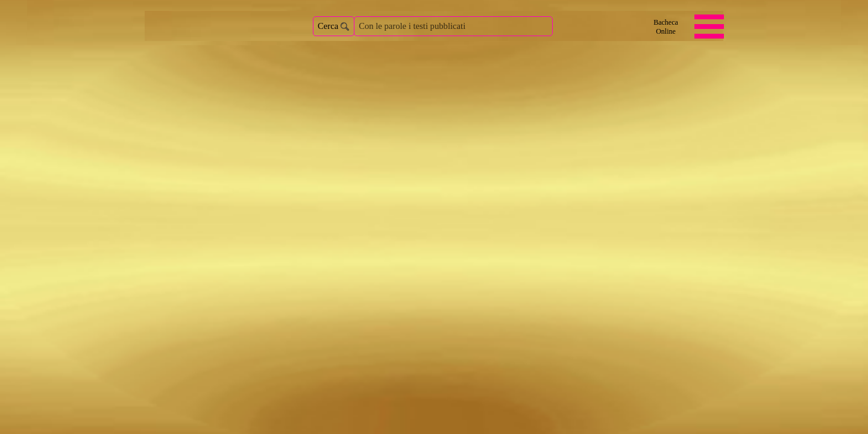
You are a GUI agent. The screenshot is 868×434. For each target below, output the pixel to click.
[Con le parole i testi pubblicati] (453, 26)
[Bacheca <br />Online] (666, 27)
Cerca (328, 26)
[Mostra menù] (709, 26)
